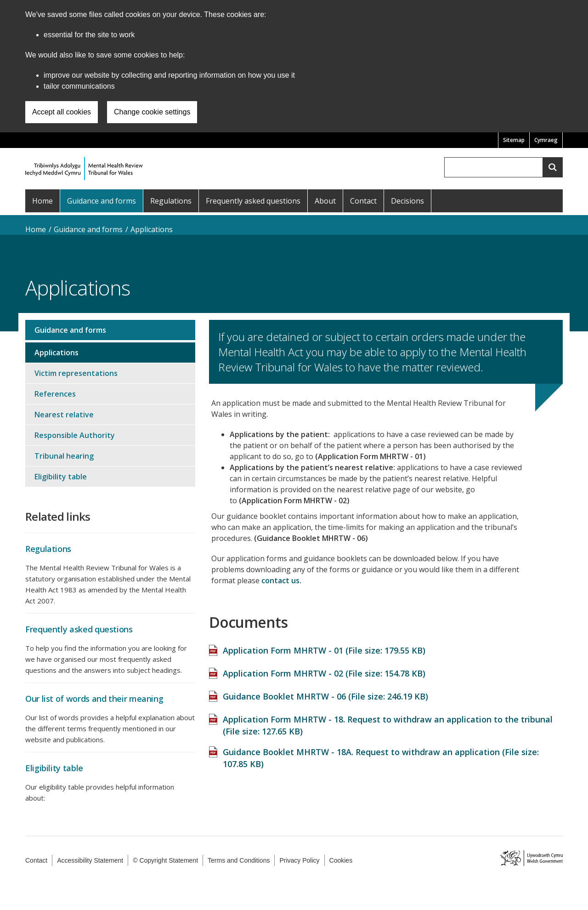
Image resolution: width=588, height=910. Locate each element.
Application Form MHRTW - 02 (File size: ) (324, 669)
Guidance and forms (102, 201)
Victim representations (76, 373)
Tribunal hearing (64, 456)
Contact (363, 201)
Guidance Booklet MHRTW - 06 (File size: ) (325, 692)
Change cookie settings (152, 112)
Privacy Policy (299, 860)
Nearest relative (64, 415)
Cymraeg (546, 140)
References (55, 394)
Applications (152, 229)
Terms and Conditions (239, 860)
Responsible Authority (75, 435)
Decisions (407, 201)
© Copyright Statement (165, 860)
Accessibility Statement (90, 860)
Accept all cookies (62, 112)
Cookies (341, 860)
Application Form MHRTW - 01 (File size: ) (324, 646)
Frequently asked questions (253, 201)
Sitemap (514, 140)
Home (42, 201)
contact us (280, 580)
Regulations (171, 201)
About (325, 201)
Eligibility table (61, 477)
